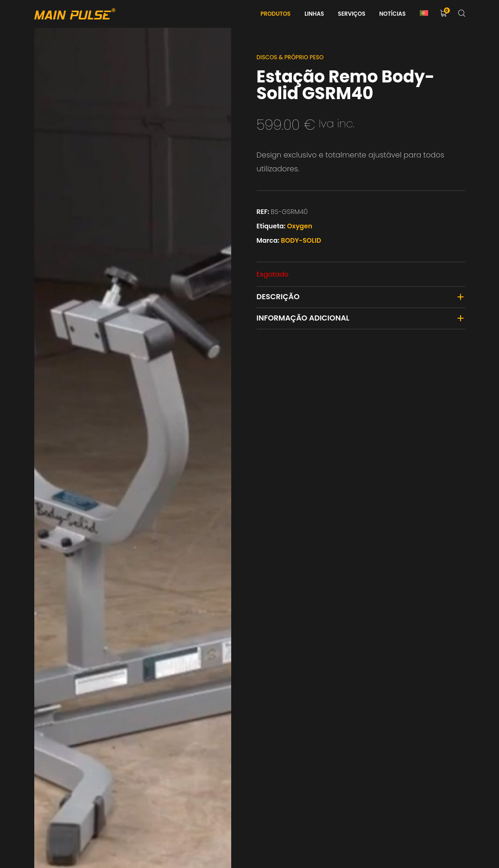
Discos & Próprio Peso (290, 57)
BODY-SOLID (301, 240)
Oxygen (300, 226)
